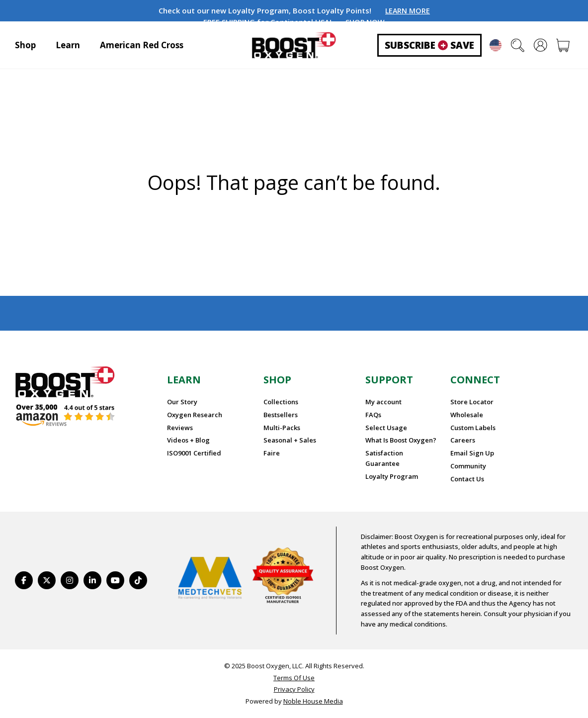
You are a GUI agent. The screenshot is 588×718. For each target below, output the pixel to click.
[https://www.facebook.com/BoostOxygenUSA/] (24, 580)
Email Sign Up (472, 453)
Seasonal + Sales (290, 440)
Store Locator (472, 402)
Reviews (180, 428)
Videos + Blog (188, 440)
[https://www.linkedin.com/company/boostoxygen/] (92, 580)
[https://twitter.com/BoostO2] (47, 580)
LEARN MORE (408, 10)
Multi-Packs (282, 428)
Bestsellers (281, 415)
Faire (272, 453)
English (496, 45)
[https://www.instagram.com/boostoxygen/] (70, 580)
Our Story (182, 402)
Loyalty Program (392, 476)
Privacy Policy (294, 689)
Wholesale (467, 415)
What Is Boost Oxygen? (401, 440)
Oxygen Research (195, 415)
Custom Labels (473, 428)
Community (468, 466)
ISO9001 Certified (194, 453)
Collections (281, 402)
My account (383, 402)
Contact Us (467, 479)
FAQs (373, 415)
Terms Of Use (294, 678)
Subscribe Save (429, 45)
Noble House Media (313, 701)
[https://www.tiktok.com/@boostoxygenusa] (138, 580)
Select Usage (386, 428)
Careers (463, 440)
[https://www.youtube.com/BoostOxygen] (115, 580)
